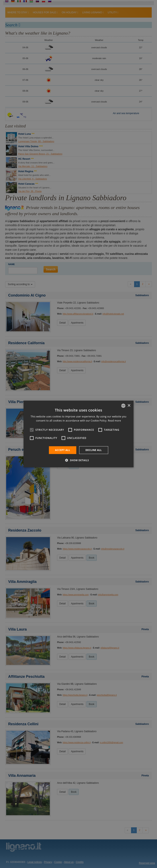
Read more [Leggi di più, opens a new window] (114, 421)
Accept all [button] (63, 450)
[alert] (78, 434)
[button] (78, 460)
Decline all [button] (94, 450)
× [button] (129, 405)
